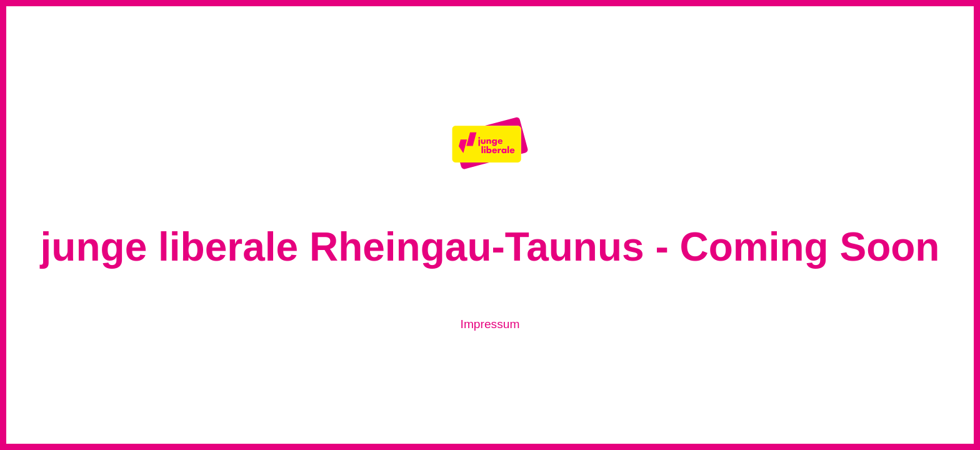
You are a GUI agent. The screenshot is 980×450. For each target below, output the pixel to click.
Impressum (490, 324)
